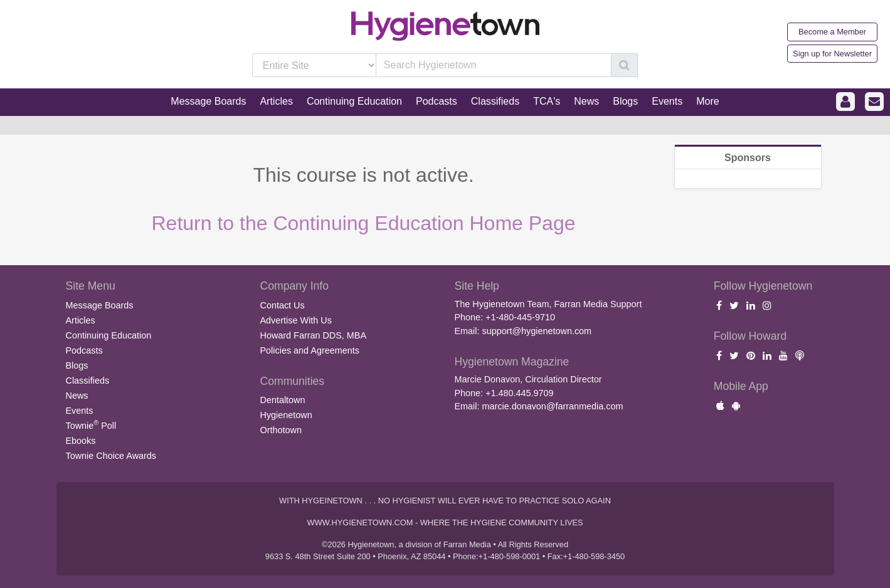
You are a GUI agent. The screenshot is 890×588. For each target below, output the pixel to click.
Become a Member (832, 32)
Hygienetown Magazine (512, 362)
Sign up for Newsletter (832, 54)
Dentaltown (283, 400)
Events (80, 411)
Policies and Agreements (310, 350)
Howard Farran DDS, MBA (314, 335)
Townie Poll (91, 424)
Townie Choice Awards (111, 456)
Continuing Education (109, 335)
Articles (81, 320)
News (77, 396)
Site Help (477, 286)
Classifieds (88, 381)
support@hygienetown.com (537, 331)
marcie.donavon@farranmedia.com (552, 406)
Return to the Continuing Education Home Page (364, 223)
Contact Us (283, 305)
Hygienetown (286, 415)
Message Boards (100, 305)
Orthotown (281, 430)
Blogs (77, 365)
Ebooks (81, 441)
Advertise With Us (296, 320)
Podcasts (84, 350)
